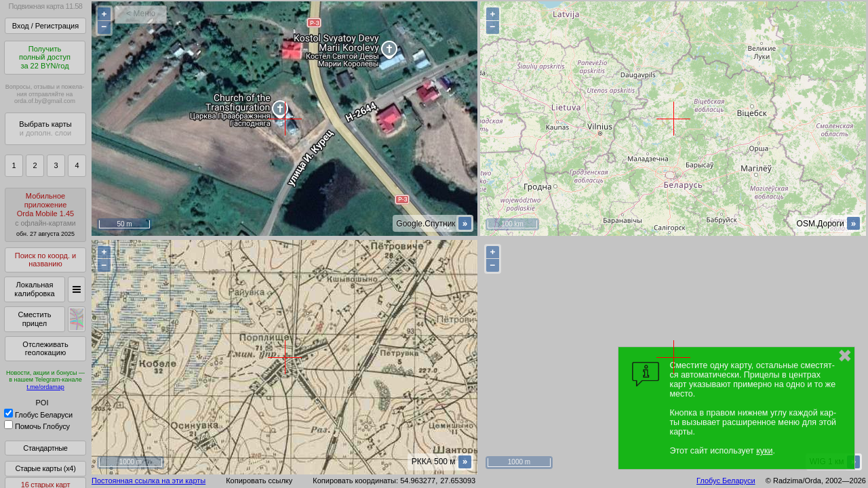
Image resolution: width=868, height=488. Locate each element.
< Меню (141, 14)
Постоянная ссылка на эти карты (149, 481)
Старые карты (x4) (45, 468)
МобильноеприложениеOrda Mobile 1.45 (45, 215)
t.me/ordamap (45, 387)
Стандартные (45, 448)
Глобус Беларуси (38, 415)
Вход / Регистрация (45, 26)
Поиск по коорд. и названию (45, 260)
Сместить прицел (34, 319)
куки (764, 451)
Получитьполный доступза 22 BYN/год (45, 57)
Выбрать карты (45, 128)
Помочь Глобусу (37, 426)
